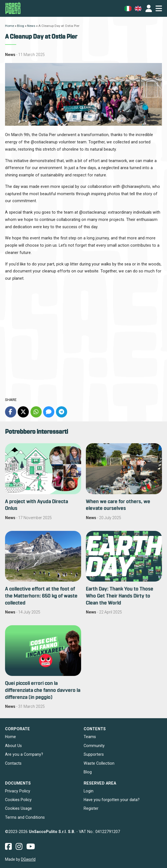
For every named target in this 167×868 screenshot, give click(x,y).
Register (91, 808)
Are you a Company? (24, 754)
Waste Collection (99, 763)
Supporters (94, 754)
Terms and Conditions (25, 817)
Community (94, 746)
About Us (13, 746)
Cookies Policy (18, 800)
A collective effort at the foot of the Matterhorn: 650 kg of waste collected (41, 596)
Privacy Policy (18, 791)
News (10, 55)
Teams (90, 737)
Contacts (13, 763)
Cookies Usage (18, 808)
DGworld (28, 859)
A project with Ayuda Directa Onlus (37, 505)
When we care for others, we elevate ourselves (118, 505)
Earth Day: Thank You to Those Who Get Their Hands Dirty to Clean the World (120, 596)
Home (10, 737)
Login (89, 791)
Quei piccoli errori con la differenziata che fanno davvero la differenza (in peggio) (43, 690)
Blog (88, 772)
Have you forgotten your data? (112, 800)
